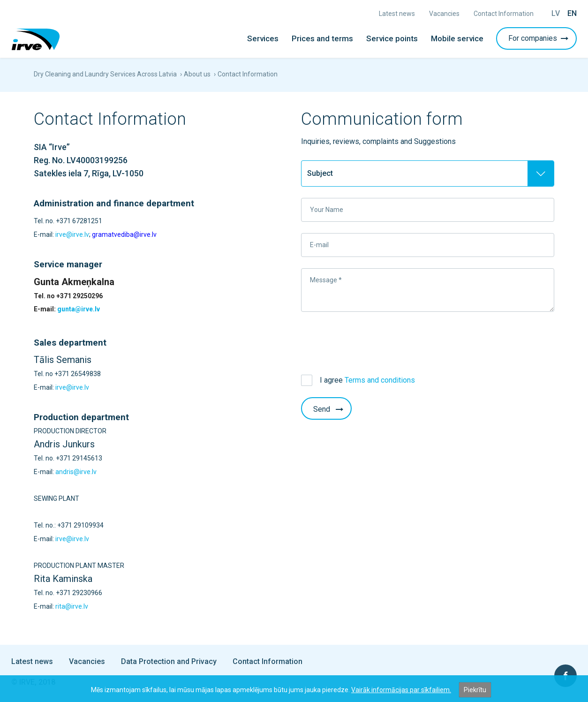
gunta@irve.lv (79, 309)
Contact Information (504, 14)
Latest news (397, 14)
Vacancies (444, 14)
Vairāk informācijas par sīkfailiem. (401, 690)
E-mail (319, 245)
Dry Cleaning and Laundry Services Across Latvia (105, 74)
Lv (556, 14)
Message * (326, 280)
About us (197, 74)
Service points (392, 38)
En (572, 14)
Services (263, 38)
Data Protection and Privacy (169, 661)
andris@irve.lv (76, 472)
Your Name (327, 210)
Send (329, 409)
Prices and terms (322, 38)
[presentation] (372, 341)
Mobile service (457, 38)
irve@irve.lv (72, 234)
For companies (539, 38)
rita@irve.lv (72, 606)
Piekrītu (475, 690)
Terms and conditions (380, 380)
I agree (367, 380)
